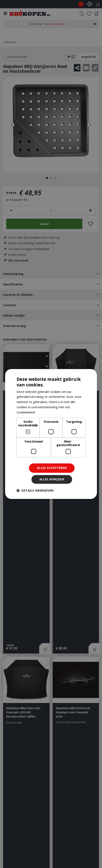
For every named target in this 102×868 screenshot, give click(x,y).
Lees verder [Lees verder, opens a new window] (45, 412)
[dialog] (51, 434)
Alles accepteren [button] (52, 468)
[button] (35, 491)
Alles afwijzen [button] (52, 479)
